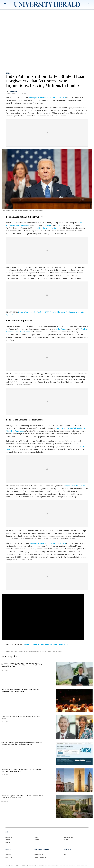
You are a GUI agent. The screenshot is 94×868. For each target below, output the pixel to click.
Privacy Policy (84, 866)
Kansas (59, 225)
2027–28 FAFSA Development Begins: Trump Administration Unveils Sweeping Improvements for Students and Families (22, 744)
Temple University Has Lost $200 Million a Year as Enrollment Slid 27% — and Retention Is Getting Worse (22, 797)
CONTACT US (9, 858)
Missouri (48, 225)
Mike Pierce (61, 329)
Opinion (8, 843)
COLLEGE (66, 840)
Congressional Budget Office (75, 486)
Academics (9, 837)
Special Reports (69, 837)
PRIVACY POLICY (39, 855)
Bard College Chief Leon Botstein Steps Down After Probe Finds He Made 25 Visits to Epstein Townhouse (21, 691)
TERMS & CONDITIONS (40, 858)
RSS (65, 855)
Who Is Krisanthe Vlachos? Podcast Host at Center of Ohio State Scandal (21, 717)
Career (37, 840)
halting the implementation (48, 228)
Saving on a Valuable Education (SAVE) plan (48, 98)
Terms (64, 866)
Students (10, 73)
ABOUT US (8, 855)
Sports (8, 840)
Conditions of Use (73, 866)
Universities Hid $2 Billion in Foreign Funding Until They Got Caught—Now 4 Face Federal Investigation (22, 770)
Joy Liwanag (13, 91)
